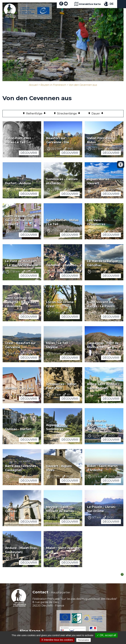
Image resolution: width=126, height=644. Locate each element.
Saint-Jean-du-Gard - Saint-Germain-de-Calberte (21, 220)
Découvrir (29, 153)
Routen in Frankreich (53, 85)
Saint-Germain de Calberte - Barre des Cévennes (21, 302)
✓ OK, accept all (106, 635)
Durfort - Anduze (18, 183)
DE (112, 4)
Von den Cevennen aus (83, 85)
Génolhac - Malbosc (61, 265)
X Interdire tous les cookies (57, 640)
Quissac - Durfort (18, 429)
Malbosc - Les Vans (20, 388)
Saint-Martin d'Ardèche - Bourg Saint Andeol (101, 425)
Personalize (84, 640)
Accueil (33, 85)
